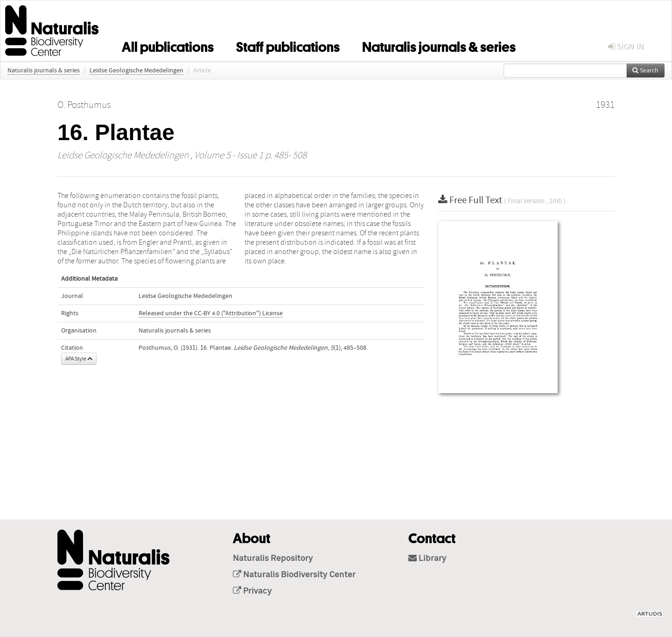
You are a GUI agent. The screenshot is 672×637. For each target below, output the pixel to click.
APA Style (79, 359)
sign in (626, 47)
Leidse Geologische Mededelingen (136, 71)
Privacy (252, 591)
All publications (168, 45)
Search (645, 71)
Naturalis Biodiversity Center (294, 575)
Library (427, 559)
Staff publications (288, 45)
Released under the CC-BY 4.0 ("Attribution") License (211, 313)
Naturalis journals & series (439, 45)
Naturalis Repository (273, 559)
